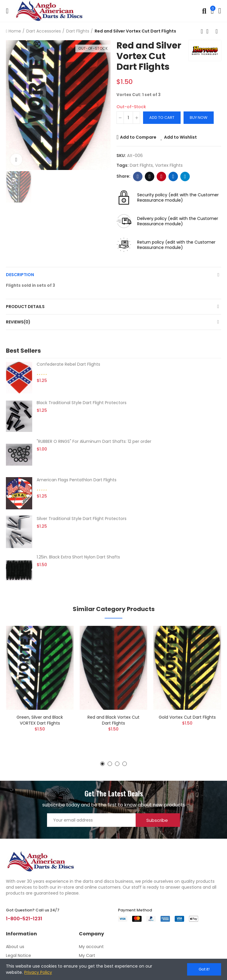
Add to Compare (138, 137)
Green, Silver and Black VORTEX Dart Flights (40, 720)
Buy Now (199, 118)
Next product (217, 31)
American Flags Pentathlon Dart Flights (77, 480)
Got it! (204, 969)
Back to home (209, 31)
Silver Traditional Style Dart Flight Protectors (82, 519)
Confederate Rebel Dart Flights (68, 364)
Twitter (150, 176)
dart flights (141, 165)
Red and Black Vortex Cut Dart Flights (113, 720)
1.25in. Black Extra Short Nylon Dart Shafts (78, 557)
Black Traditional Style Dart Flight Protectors (82, 403)
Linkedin (173, 176)
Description (20, 275)
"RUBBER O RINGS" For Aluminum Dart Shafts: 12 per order (94, 441)
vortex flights (169, 165)
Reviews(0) (18, 322)
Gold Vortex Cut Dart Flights (187, 717)
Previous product (202, 31)
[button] (102, 764)
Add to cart (162, 118)
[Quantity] (128, 118)
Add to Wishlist (180, 137)
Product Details (25, 307)
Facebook (138, 176)
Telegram (185, 176)
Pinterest (162, 176)
